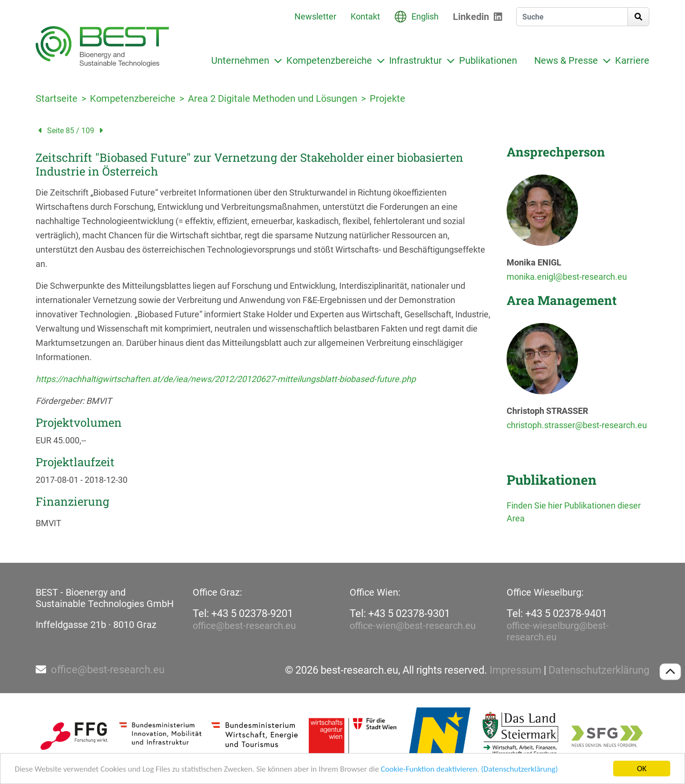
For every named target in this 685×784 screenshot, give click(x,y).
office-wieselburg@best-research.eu (558, 631)
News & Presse (566, 60)
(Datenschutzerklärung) (519, 769)
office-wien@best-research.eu (413, 626)
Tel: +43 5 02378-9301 (400, 613)
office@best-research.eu (244, 626)
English (425, 16)
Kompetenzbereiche (329, 60)
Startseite (57, 98)
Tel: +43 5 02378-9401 (557, 613)
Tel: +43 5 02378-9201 (243, 613)
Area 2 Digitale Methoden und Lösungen (273, 98)
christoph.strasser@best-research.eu (577, 425)
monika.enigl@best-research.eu (567, 277)
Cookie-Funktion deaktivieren (429, 769)
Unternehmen (240, 60)
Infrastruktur (416, 60)
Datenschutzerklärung (599, 670)
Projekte (387, 98)
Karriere (632, 60)
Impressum (515, 670)
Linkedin (471, 17)
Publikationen (488, 60)
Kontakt (365, 16)
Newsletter (315, 16)
